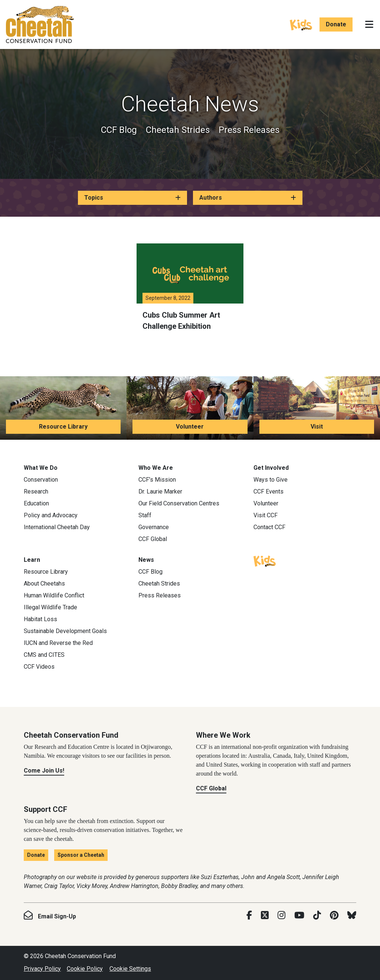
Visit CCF (266, 515)
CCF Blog (119, 130)
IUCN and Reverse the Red (58, 643)
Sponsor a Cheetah (81, 855)
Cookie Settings (130, 969)
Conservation (41, 480)
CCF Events (268, 491)
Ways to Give (271, 480)
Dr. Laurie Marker (160, 491)
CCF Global (153, 539)
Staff (145, 515)
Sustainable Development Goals (65, 631)
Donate (336, 24)
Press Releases (249, 130)
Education (36, 503)
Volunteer (190, 427)
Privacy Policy (42, 969)
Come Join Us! (44, 771)
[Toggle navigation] (369, 24)
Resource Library (63, 427)
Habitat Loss (40, 619)
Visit (317, 427)
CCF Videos (39, 667)
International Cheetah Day (57, 527)
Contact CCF (269, 527)
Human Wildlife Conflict (54, 595)
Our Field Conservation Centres (179, 503)
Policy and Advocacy (51, 515)
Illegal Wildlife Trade (50, 607)
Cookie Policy (85, 969)
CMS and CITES (44, 655)
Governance (154, 527)
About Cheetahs (44, 584)
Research (36, 491)
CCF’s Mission (157, 480)
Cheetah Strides (178, 130)
